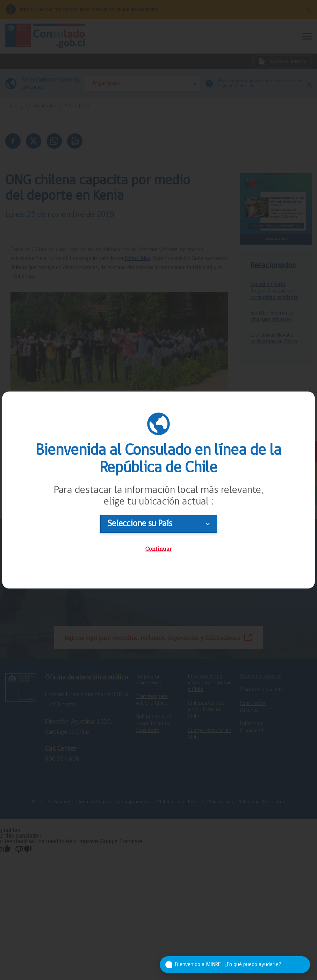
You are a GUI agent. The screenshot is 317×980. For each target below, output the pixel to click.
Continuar (159, 548)
